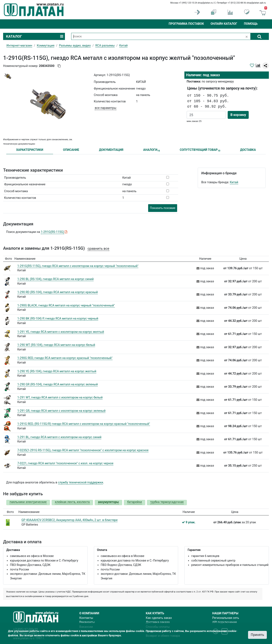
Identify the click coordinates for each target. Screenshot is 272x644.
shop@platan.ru (205, 3)
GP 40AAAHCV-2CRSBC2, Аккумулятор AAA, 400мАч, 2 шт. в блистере (70, 520)
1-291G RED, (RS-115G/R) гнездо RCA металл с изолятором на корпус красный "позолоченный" (84, 424)
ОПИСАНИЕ (71, 150)
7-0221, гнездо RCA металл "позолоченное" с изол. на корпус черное (65, 463)
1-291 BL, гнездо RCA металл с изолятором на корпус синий (59, 437)
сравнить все (98, 249)
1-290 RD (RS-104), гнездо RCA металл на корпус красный (58, 292)
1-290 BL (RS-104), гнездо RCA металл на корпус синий (55, 279)
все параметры (105, 108)
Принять (257, 635)
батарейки (134, 502)
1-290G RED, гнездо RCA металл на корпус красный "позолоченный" (65, 358)
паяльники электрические (28, 502)
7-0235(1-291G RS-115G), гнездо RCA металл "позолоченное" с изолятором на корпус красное (83, 450)
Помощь (251, 24)
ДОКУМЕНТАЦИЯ (111, 150)
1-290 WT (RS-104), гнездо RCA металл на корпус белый (56, 345)
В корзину (238, 115)
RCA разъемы (105, 46)
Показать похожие (163, 208)
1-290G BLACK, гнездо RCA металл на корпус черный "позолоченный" (66, 305)
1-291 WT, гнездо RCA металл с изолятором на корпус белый (60, 398)
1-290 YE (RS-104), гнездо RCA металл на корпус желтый (57, 371)
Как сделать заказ (159, 618)
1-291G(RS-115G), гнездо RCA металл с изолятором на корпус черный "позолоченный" (78, 266)
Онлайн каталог (224, 24)
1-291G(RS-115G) (52, 232)
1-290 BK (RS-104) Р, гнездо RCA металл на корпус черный (58, 319)
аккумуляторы (108, 502)
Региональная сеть (226, 618)
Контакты (86, 618)
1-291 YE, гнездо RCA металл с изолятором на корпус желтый (61, 332)
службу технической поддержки (81, 482)
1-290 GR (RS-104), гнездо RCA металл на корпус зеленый (58, 384)
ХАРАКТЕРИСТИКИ (30, 150)
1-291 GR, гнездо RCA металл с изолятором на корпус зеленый (61, 411)
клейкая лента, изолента (72, 502)
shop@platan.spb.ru (256, 3)
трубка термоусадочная (167, 502)
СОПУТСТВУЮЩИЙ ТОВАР (200, 150)
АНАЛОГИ (152, 150)
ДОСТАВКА (248, 150)
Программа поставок (186, 24)
